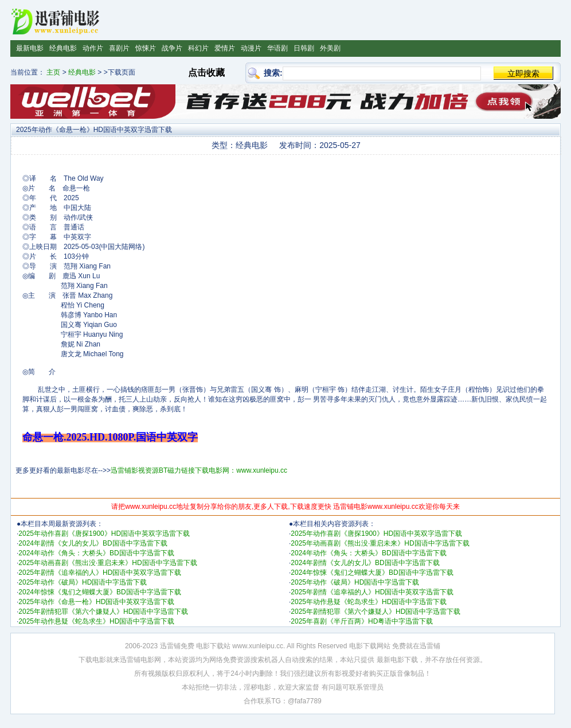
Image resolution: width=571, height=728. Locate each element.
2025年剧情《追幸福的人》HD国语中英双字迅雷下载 (100, 573)
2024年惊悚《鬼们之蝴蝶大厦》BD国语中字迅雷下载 (99, 592)
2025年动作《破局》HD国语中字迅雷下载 (83, 582)
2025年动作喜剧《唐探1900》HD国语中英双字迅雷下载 (104, 534)
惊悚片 (146, 48)
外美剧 (330, 48)
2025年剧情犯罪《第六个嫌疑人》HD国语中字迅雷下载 (103, 612)
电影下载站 (213, 646)
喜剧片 (119, 48)
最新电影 (30, 48)
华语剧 (277, 48)
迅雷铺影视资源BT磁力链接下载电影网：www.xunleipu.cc (199, 470)
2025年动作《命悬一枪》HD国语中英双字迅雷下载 (96, 602)
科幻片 (198, 48)
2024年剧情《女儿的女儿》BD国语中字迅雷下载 (93, 543)
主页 (53, 72)
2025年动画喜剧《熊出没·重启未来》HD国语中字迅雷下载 (107, 563)
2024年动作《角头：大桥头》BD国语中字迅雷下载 (96, 553)
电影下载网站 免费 (378, 646)
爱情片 (225, 48)
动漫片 (251, 48)
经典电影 (63, 48)
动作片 (93, 48)
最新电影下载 (397, 660)
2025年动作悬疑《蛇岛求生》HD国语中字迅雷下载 (96, 621)
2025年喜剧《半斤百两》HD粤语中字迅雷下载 (362, 621)
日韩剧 (304, 48)
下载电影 (92, 660)
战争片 (172, 48)
